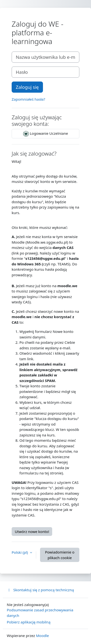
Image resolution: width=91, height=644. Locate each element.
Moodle (42, 636)
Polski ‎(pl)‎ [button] (20, 552)
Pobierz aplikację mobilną (29, 622)
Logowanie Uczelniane (45, 134)
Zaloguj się (27, 87)
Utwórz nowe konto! (32, 532)
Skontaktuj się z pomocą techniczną (40, 590)
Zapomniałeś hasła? (28, 99)
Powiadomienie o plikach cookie (60, 555)
